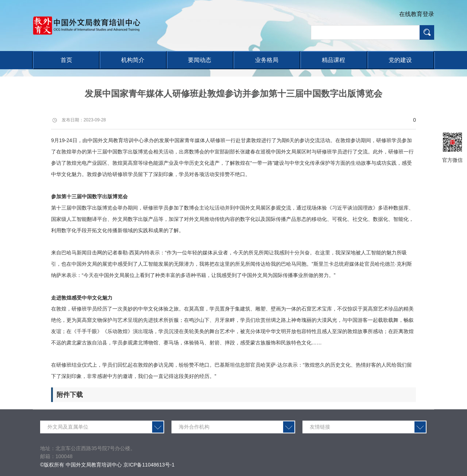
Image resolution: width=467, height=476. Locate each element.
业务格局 (267, 60)
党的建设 (400, 60)
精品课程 (333, 60)
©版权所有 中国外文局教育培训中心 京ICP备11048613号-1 (107, 465)
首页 (66, 60)
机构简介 (133, 60)
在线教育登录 (417, 14)
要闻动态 (200, 60)
